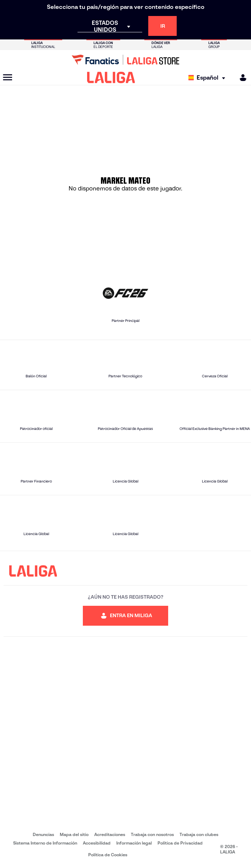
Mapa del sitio (74, 834)
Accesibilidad (97, 843)
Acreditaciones (110, 834)
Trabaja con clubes (199, 834)
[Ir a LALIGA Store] (125, 60)
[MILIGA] (241, 78)
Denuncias (43, 834)
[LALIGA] (111, 77)
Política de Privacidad (180, 843)
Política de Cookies (108, 855)
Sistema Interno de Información (45, 843)
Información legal (134, 843)
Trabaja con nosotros (152, 834)
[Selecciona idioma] (209, 78)
